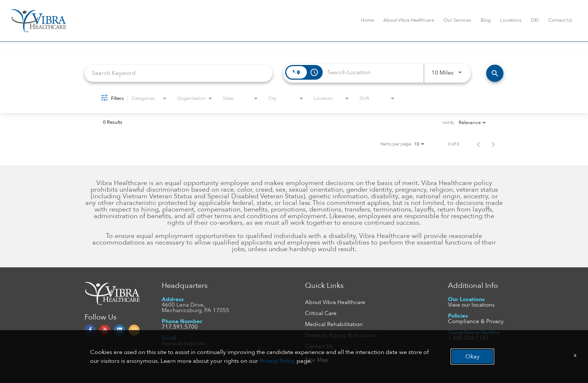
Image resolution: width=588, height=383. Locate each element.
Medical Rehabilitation (334, 324)
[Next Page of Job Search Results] (493, 144)
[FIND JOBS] (495, 73)
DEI (535, 20)
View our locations (471, 305)
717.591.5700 (180, 327)
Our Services (457, 20)
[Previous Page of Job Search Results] (478, 144)
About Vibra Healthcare (409, 20)
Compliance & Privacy (476, 321)
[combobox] (178, 73)
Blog (486, 20)
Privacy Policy (277, 361)
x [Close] (575, 355)
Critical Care (321, 313)
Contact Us (560, 20)
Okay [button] (472, 357)
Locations (511, 20)
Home (367, 20)
